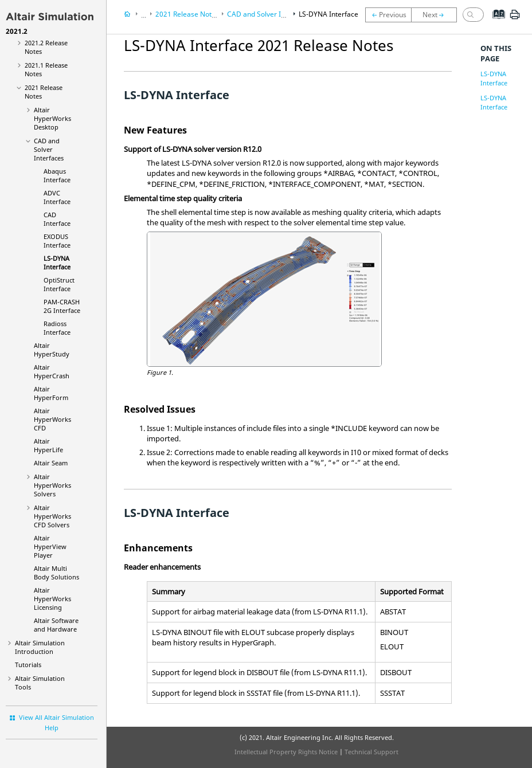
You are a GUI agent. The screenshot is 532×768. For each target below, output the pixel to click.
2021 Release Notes (187, 14)
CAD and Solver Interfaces (49, 149)
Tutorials (28, 665)
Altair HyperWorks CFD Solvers (52, 516)
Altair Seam (51, 463)
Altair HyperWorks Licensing (52, 599)
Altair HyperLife (48, 445)
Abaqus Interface (57, 175)
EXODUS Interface (57, 241)
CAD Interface (57, 219)
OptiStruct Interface (59, 284)
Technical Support (371, 752)
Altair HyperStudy (52, 350)
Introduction (40, 647)
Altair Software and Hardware (56, 625)
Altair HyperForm (51, 393)
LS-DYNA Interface (57, 262)
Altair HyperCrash (52, 371)
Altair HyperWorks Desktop (52, 118)
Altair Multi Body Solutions (56, 573)
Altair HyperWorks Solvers (52, 485)
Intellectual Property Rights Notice (286, 752)
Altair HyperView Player (50, 546)
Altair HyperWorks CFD (52, 419)
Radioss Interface (57, 328)
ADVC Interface (57, 197)
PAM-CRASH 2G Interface (62, 306)
